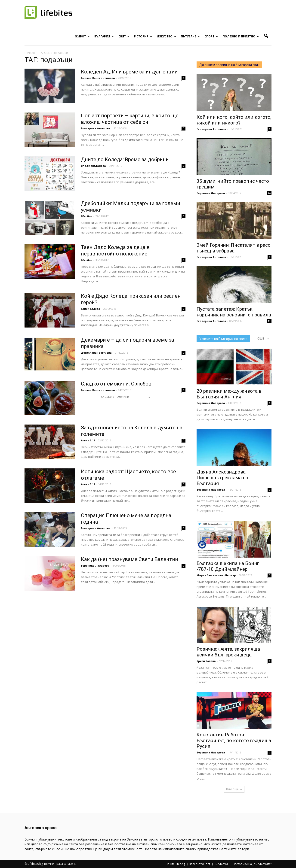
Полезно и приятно (241, 36)
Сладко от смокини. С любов (116, 384)
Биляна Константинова (98, 78)
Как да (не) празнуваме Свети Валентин (129, 559)
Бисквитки (221, 864)
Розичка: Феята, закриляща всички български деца (228, 652)
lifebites (87, 216)
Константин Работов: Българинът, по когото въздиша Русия (234, 741)
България (104, 36)
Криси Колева (91, 309)
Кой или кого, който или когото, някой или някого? (234, 120)
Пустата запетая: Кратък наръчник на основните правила (234, 312)
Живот (82, 36)
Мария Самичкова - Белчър (216, 575)
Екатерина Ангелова (96, 128)
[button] (266, 36)
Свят (124, 36)
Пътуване (190, 36)
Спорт (211, 36)
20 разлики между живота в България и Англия (229, 394)
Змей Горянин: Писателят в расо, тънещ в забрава (234, 248)
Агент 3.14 (88, 440)
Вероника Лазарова (95, 566)
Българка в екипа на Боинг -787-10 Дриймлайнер (228, 566)
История (143, 36)
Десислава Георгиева (96, 353)
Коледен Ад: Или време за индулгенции (129, 72)
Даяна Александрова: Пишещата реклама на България (222, 478)
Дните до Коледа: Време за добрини (125, 159)
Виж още (234, 789)
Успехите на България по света (223, 339)
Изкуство (166, 36)
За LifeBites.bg (176, 864)
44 (269, 193)
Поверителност (199, 864)
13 (269, 321)
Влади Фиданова (93, 166)
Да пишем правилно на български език (229, 65)
